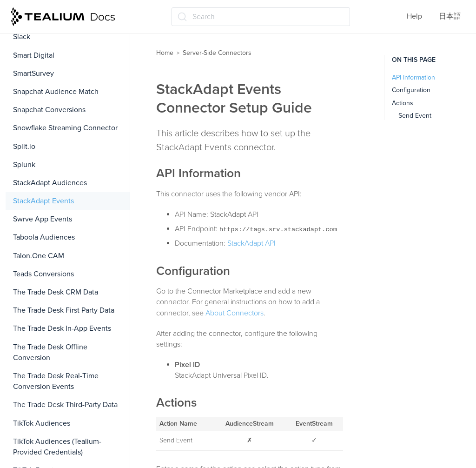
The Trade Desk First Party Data (64, 310)
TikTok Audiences (42, 423)
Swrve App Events (43, 219)
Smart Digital (34, 55)
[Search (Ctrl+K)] (261, 17)
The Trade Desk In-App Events (62, 328)
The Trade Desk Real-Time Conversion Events (56, 381)
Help (414, 16)
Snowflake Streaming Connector (65, 128)
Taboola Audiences (44, 237)
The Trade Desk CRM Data (56, 292)
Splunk (24, 165)
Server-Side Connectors (217, 53)
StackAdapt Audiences (50, 183)
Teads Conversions (43, 274)
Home (165, 53)
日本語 (450, 16)
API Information (413, 77)
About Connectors (235, 313)
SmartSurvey (33, 74)
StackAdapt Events (43, 201)
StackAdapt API (251, 243)
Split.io (24, 147)
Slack (22, 37)
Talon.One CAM (39, 256)
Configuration (411, 90)
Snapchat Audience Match (56, 92)
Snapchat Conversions (49, 110)
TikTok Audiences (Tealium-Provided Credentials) (57, 447)
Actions (403, 103)
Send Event (415, 116)
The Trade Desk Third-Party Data (65, 405)
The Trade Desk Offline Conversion (50, 352)
